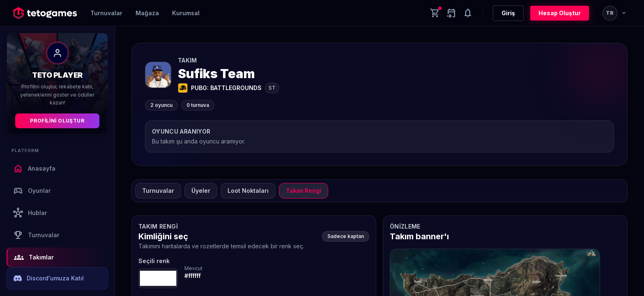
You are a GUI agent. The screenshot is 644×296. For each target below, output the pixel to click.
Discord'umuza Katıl (49, 278)
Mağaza (147, 13)
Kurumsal (186, 13)
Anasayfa (34, 169)
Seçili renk (154, 261)
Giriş (508, 13)
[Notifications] (468, 13)
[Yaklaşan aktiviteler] (451, 13)
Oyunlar (32, 191)
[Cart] (435, 13)
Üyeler (201, 191)
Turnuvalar (106, 13)
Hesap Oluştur (560, 13)
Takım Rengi (304, 191)
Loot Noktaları (248, 191)
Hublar (30, 213)
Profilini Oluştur (57, 121)
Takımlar (34, 257)
